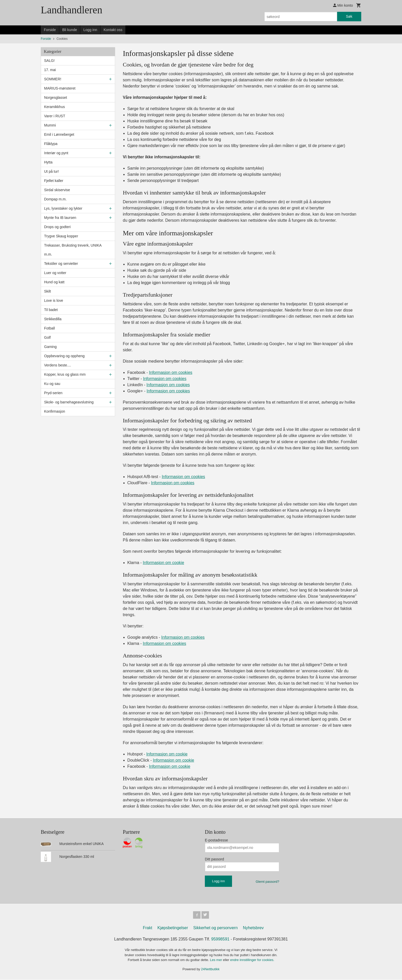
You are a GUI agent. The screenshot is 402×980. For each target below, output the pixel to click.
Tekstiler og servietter (61, 264)
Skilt (47, 291)
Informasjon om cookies (171, 372)
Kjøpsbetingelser (173, 929)
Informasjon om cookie (163, 563)
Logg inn (90, 30)
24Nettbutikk (210, 970)
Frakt (147, 929)
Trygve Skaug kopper (61, 236)
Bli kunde (70, 30)
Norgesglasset (56, 98)
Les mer (217, 961)
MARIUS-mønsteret (60, 88)
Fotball (49, 328)
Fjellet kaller (54, 181)
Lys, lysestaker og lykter (63, 208)
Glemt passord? (267, 882)
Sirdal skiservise (57, 190)
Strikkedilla (53, 319)
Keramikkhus (54, 107)
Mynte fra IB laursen (60, 218)
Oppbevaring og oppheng (64, 356)
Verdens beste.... (58, 365)
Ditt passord (214, 859)
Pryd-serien (53, 393)
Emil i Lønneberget (59, 134)
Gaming (50, 347)
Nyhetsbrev (253, 929)
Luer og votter (55, 273)
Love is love (54, 300)
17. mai (50, 70)
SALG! (49, 61)
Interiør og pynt (56, 153)
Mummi (50, 125)
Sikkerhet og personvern (215, 929)
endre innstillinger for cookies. (252, 961)
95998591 (220, 940)
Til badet (51, 310)
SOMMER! (53, 79)
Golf (47, 337)
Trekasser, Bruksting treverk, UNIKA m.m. (73, 250)
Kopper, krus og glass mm (65, 374)
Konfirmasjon (55, 411)
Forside (50, 30)
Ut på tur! (52, 171)
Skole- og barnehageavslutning (69, 402)
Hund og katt (54, 282)
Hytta (48, 162)
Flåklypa (51, 144)
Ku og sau (52, 384)
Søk (349, 16)
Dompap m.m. (55, 199)
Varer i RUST (55, 116)
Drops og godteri (57, 227)
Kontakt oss (113, 30)
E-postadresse (216, 840)
